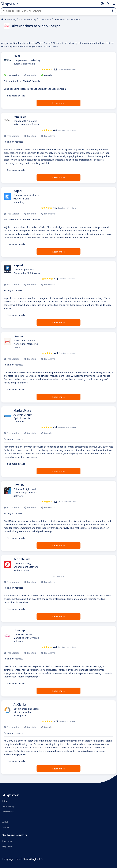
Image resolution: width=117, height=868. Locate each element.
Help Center (8, 846)
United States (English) (29, 859)
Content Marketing (28, 19)
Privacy (5, 801)
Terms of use (8, 812)
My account (7, 841)
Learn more (59, 103)
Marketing (11, 19)
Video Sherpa (45, 19)
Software (6, 827)
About (5, 822)
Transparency (8, 806)
